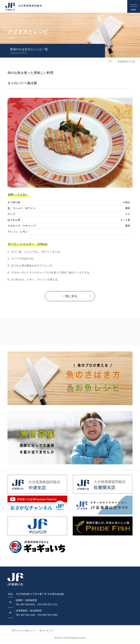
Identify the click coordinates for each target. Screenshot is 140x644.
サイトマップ (46, 631)
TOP (110, 61)
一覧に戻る (70, 296)
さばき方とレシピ (126, 61)
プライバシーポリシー (23, 631)
